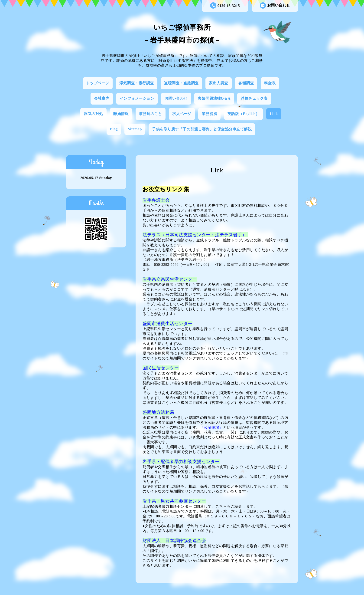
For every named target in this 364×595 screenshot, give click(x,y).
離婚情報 (121, 114)
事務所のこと (151, 114)
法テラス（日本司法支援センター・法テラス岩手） (195, 235)
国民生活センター (161, 368)
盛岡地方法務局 (158, 412)
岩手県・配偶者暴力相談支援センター (181, 462)
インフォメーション (137, 98)
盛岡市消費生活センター (167, 324)
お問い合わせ (275, 5)
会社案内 (102, 98)
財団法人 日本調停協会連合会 (174, 541)
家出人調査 (219, 83)
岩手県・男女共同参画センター (174, 501)
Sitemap (135, 129)
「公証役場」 (212, 427)
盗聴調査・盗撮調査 (181, 83)
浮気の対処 (93, 114)
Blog (114, 129)
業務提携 (209, 114)
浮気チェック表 (254, 98)
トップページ (98, 83)
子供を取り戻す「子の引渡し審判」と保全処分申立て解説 (202, 129)
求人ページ (182, 114)
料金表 (270, 83)
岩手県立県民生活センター (170, 279)
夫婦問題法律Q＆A (214, 98)
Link (274, 114)
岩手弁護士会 (156, 200)
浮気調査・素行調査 (137, 83)
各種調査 (246, 83)
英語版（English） (244, 114)
